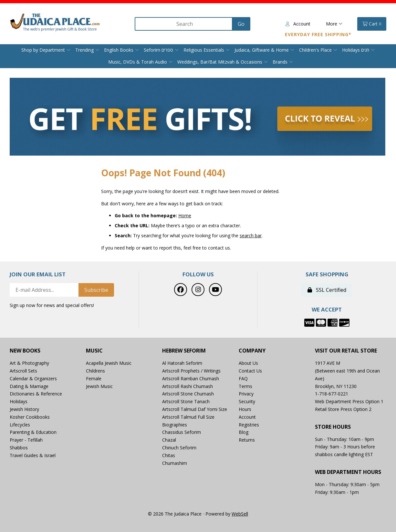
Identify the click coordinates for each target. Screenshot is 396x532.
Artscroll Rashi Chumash (188, 386)
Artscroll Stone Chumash (188, 394)
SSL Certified (327, 290)
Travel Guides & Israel (33, 455)
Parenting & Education (33, 432)
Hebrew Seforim (184, 351)
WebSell (240, 514)
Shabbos (19, 448)
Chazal (169, 440)
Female (94, 379)
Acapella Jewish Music (109, 363)
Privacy (246, 394)
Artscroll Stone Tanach (186, 401)
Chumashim (175, 463)
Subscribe (96, 290)
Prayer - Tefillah (26, 440)
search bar (251, 235)
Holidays (19, 401)
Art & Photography (29, 363)
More (334, 24)
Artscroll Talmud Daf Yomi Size (195, 409)
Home (185, 215)
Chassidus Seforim (182, 432)
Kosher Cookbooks (30, 417)
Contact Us (250, 371)
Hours (245, 409)
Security (247, 401)
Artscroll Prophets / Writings (191, 371)
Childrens (95, 371)
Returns (247, 440)
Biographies (175, 425)
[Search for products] (184, 24)
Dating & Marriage (29, 386)
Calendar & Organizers (33, 379)
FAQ (243, 379)
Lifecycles (20, 425)
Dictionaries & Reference (36, 394)
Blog (244, 432)
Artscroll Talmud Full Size (188, 417)
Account (298, 24)
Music (94, 351)
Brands (280, 62)
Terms (245, 386)
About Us (248, 363)
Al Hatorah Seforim (182, 363)
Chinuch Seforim (179, 448)
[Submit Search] (241, 24)
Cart (372, 24)
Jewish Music (99, 386)
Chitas (169, 455)
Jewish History (24, 409)
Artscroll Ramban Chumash (191, 379)
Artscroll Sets (23, 371)
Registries (249, 425)
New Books (25, 351)
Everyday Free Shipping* (318, 34)
